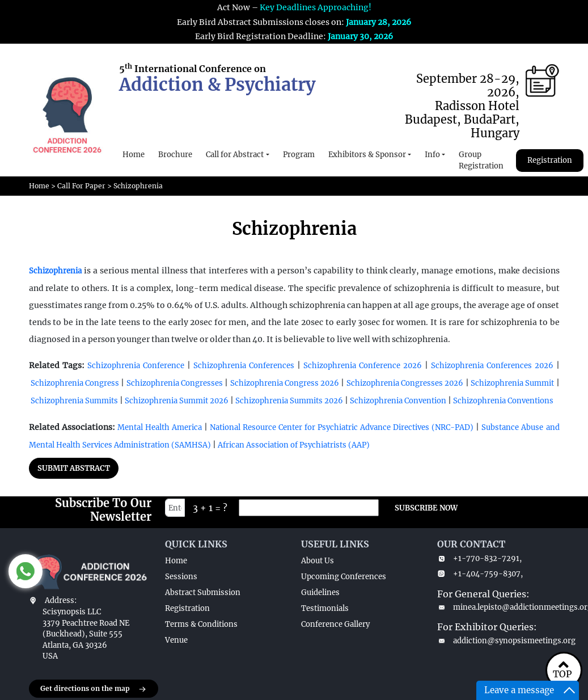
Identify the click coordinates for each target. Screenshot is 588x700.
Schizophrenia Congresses (175, 383)
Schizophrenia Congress (75, 383)
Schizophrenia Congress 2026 (286, 383)
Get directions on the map (94, 689)
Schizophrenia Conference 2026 (363, 366)
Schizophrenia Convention (398, 401)
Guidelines (320, 593)
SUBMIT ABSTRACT (74, 468)
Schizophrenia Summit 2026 (177, 401)
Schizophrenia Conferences (244, 366)
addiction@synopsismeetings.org (498, 641)
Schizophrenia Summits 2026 (288, 401)
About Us (318, 561)
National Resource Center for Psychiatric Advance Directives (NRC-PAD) (342, 427)
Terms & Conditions (201, 624)
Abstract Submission (203, 593)
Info (432, 155)
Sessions (181, 577)
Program (299, 155)
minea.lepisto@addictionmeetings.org (498, 607)
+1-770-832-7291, (479, 558)
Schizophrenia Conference (136, 366)
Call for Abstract (235, 155)
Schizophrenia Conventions (503, 401)
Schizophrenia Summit (512, 383)
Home (134, 155)
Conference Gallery (335, 624)
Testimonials (325, 608)
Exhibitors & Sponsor (367, 155)
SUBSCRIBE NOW (426, 508)
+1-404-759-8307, (480, 574)
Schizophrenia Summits (74, 401)
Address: (61, 600)
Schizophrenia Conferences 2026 (492, 366)
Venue (176, 640)
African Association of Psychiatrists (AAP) (294, 445)
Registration (550, 160)
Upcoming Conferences (344, 577)
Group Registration (481, 160)
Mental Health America (161, 427)
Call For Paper (81, 186)
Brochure (175, 155)
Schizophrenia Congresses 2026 (406, 383)
